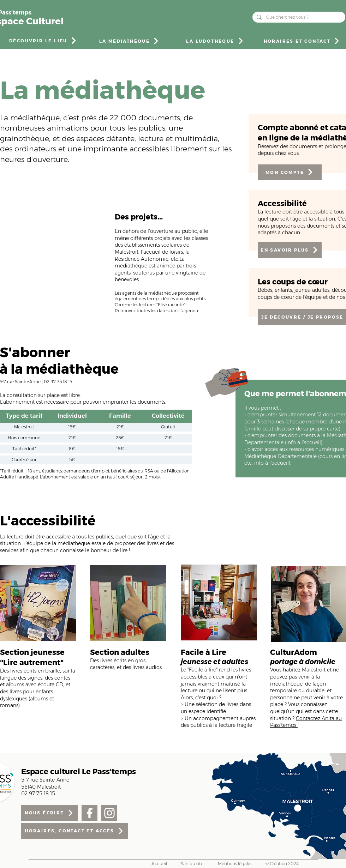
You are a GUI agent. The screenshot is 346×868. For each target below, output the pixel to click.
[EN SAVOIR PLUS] (290, 250)
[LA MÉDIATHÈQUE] (129, 41)
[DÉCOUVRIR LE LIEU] (43, 41)
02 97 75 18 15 (58, 382)
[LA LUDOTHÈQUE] (215, 41)
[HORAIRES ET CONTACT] (302, 41)
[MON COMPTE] (290, 172)
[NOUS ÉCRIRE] (49, 813)
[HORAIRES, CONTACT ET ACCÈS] (74, 831)
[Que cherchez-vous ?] (298, 17)
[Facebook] (90, 813)
